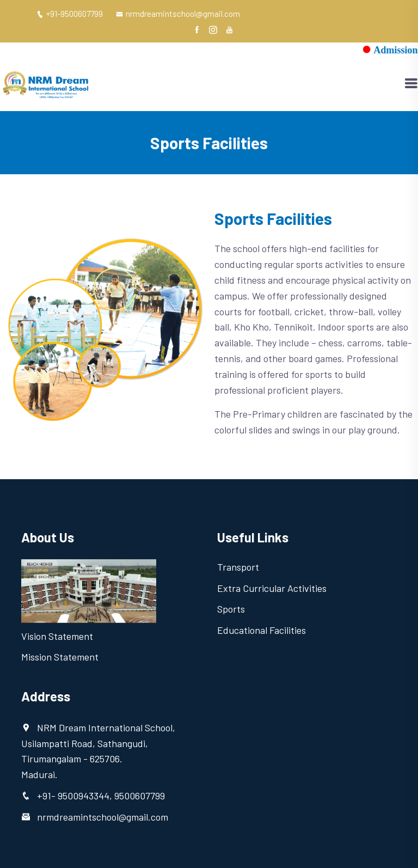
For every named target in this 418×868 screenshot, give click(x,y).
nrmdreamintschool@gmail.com (178, 14)
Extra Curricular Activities (272, 588)
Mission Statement (60, 657)
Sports (231, 609)
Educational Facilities (262, 630)
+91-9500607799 (70, 14)
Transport (238, 567)
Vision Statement (57, 636)
